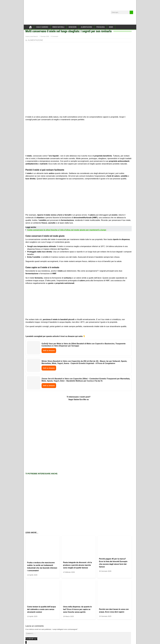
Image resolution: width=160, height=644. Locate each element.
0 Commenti (54, 36)
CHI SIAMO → (32, 626)
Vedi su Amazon (49, 351)
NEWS (111, 27)
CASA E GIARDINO (42, 27)
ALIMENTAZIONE (86, 27)
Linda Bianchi (34, 36)
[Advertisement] (79, 138)
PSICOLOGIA (101, 27)
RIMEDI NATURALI (58, 27)
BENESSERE (73, 27)
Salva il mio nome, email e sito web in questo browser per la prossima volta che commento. (57, 612)
